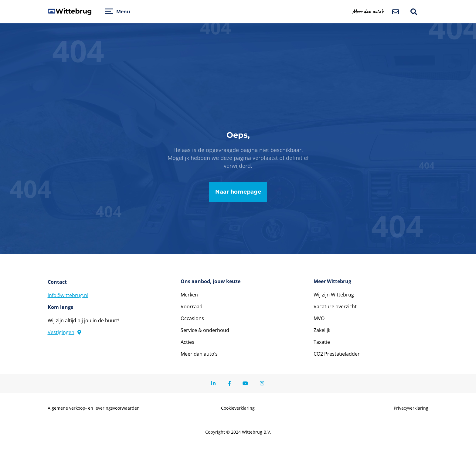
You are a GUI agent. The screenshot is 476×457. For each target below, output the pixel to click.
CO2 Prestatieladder (337, 354)
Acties (187, 342)
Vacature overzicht (335, 306)
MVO (319, 318)
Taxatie (322, 342)
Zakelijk (322, 330)
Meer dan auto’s (199, 354)
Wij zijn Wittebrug (334, 295)
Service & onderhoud (205, 330)
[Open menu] (109, 11)
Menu (123, 12)
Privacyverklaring (411, 408)
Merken (189, 295)
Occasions (192, 318)
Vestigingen (64, 332)
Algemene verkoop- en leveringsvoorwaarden (94, 408)
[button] (372, 11)
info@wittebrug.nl (68, 295)
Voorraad (192, 306)
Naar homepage (238, 192)
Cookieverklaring (238, 408)
